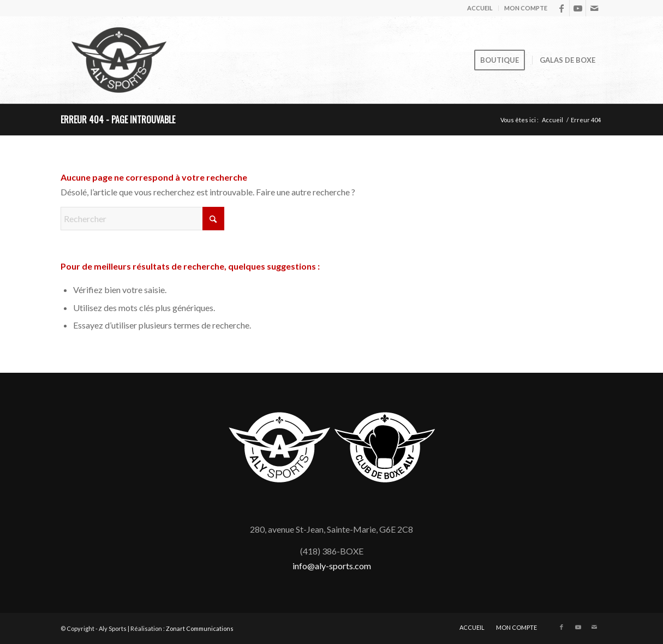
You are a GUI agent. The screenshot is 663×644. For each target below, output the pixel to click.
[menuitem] (480, 8)
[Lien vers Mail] (594, 8)
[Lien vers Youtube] (578, 8)
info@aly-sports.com (332, 566)
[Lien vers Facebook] (561, 8)
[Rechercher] (142, 219)
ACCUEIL (480, 8)
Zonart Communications (200, 628)
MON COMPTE (526, 8)
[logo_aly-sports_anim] (119, 60)
